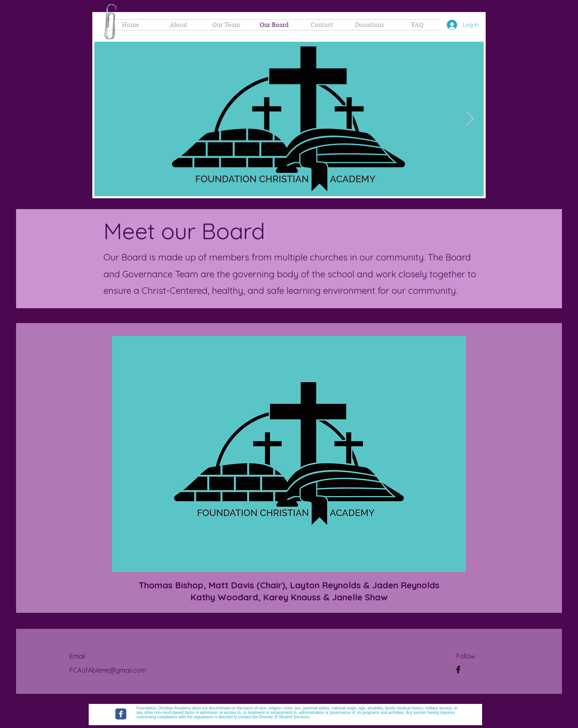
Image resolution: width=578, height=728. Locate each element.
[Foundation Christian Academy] (121, 714)
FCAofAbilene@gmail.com (108, 670)
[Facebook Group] (458, 670)
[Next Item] (470, 119)
